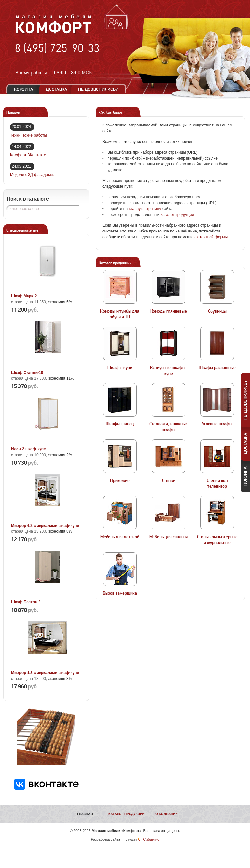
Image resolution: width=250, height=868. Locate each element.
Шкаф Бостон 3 (26, 602)
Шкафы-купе (120, 368)
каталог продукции (177, 215)
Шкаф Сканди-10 (27, 373)
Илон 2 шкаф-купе (28, 449)
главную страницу (145, 209)
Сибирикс (151, 839)
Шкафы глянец (120, 424)
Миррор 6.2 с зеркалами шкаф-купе (45, 526)
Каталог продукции (127, 814)
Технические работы (28, 135)
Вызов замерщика (120, 593)
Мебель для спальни (169, 537)
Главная (85, 814)
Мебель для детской (120, 537)
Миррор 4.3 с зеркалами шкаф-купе (45, 673)
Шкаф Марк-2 (24, 296)
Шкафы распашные (217, 368)
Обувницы (217, 311)
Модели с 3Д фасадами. (32, 175)
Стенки (169, 481)
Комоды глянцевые (169, 311)
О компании (167, 814)
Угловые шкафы (217, 424)
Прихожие (120, 481)
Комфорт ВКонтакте (28, 155)
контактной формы (211, 237)
